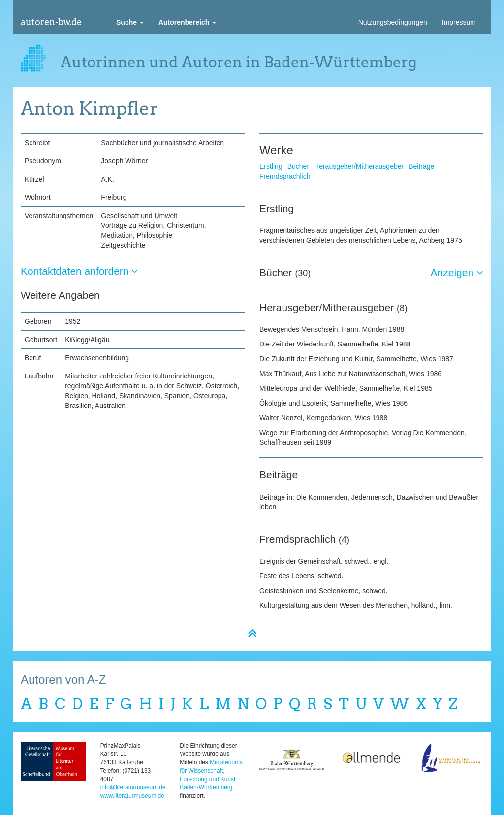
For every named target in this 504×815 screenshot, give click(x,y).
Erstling (271, 166)
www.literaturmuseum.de (132, 796)
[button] (130, 22)
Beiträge (421, 166)
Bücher (298, 166)
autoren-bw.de (51, 22)
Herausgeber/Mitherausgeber (359, 166)
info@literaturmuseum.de (133, 787)
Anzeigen (457, 272)
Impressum (459, 22)
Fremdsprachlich (285, 176)
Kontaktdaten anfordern (79, 271)
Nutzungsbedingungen (393, 22)
